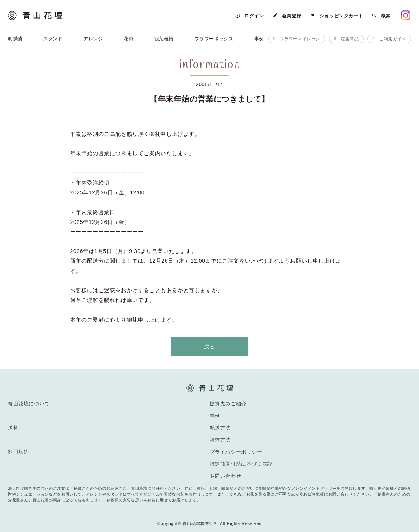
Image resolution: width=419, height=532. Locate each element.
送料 (13, 428)
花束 (128, 39)
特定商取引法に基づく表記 (241, 464)
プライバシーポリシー (236, 452)
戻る (209, 347)
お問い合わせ (226, 476)
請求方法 (220, 440)
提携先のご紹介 (228, 404)
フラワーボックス (214, 39)
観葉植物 (164, 39)
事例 (259, 39)
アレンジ (93, 39)
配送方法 (220, 428)
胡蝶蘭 (15, 39)
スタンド (53, 39)
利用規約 (18, 452)
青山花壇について (29, 404)
